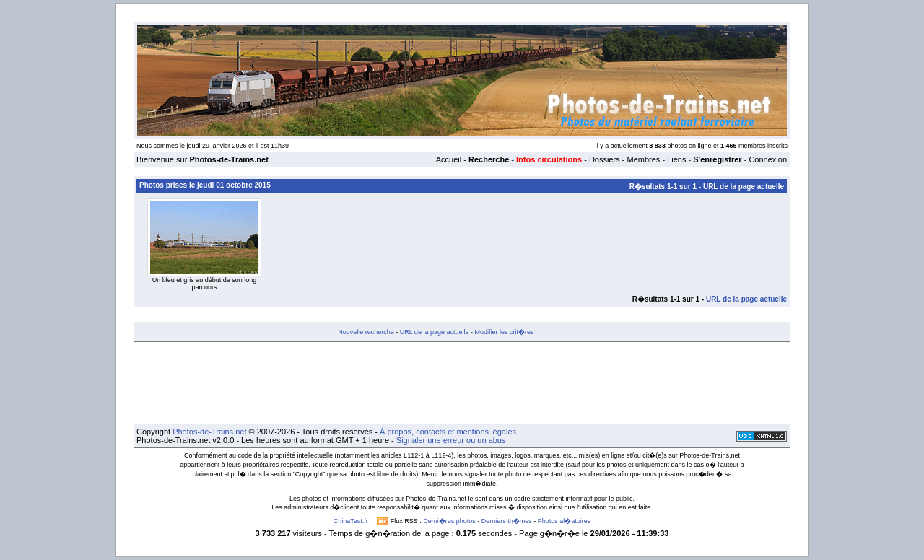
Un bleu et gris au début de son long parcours (205, 284)
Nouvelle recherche (366, 332)
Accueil (449, 159)
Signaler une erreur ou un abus (451, 440)
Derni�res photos (449, 521)
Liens (676, 159)
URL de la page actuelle (744, 187)
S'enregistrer (717, 159)
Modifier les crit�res (504, 332)
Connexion (768, 159)
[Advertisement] (462, 383)
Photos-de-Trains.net (209, 432)
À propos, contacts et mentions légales (448, 432)
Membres (643, 159)
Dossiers (605, 159)
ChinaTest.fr (351, 521)
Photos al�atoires (565, 521)
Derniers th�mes (507, 521)
